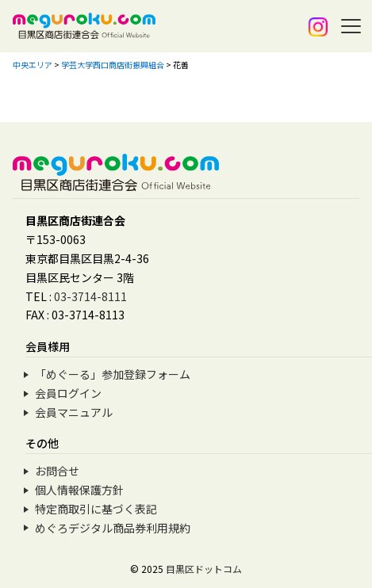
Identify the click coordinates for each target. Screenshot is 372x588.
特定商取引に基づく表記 (96, 509)
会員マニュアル (74, 412)
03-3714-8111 (90, 296)
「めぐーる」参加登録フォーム (113, 374)
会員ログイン (68, 393)
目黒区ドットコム (204, 569)
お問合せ (57, 471)
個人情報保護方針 (79, 490)
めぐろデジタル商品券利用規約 (113, 528)
